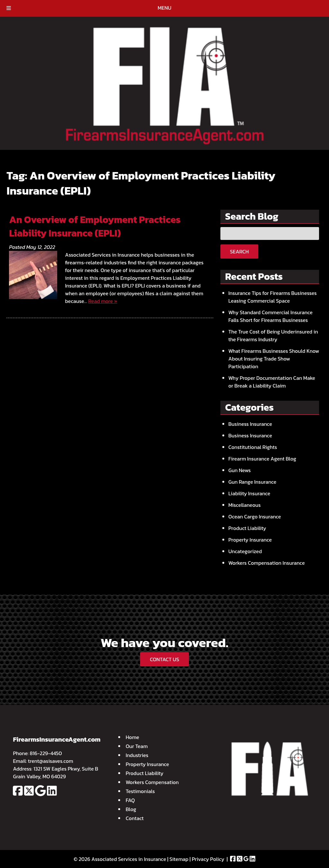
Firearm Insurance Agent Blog (262, 459)
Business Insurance (250, 424)
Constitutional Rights (253, 447)
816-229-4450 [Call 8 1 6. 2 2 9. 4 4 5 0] (46, 753)
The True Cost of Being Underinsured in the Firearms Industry (273, 335)
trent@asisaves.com (51, 761)
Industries (137, 755)
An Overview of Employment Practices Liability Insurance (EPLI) (95, 226)
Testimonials (140, 791)
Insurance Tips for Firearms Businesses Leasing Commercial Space (273, 297)
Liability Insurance (249, 493)
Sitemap (179, 859)
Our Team (137, 746)
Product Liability (247, 528)
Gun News (240, 470)
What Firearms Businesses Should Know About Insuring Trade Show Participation (274, 359)
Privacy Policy (208, 859)
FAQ (130, 800)
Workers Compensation (152, 782)
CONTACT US (164, 659)
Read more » (103, 301)
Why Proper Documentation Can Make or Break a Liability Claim (272, 382)
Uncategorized (245, 551)
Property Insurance (250, 540)
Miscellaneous (245, 505)
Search (239, 251)
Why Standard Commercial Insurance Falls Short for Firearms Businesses (271, 316)
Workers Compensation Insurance (267, 563)
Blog (131, 809)
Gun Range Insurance (252, 482)
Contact (135, 818)
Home (132, 737)
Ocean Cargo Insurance (255, 516)
